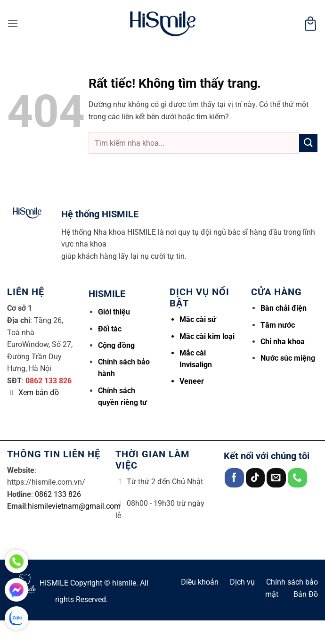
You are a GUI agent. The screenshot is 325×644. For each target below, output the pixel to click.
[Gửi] (308, 143)
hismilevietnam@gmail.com (74, 506)
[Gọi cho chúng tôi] (297, 478)
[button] (13, 23)
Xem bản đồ (39, 392)
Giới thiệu (114, 312)
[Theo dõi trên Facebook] (234, 478)
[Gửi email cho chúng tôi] (276, 478)
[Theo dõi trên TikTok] (256, 478)
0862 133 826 (49, 381)
